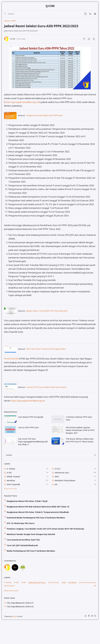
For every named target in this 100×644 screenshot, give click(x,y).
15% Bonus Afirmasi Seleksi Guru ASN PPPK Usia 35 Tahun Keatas (80, 449)
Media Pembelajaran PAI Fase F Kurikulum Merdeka (32, 567)
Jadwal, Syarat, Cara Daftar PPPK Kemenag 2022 (49, 316)
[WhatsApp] (83, 638)
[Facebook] (87, 638)
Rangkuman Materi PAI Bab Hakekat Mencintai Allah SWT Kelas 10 (39, 520)
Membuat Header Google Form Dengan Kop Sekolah (32, 549)
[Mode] (89, 15)
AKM (57, 487)
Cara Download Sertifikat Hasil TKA (24, 555)
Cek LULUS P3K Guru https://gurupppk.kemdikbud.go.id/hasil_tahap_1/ (33, 450)
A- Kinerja (12, 479)
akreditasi (12, 491)
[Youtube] (94, 638)
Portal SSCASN (12, 364)
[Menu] (94, 15)
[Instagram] (91, 638)
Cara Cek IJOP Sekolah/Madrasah (24, 561)
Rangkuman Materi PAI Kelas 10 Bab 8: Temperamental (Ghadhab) (39, 526)
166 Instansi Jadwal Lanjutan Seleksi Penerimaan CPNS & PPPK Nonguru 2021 (81, 438)
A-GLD (58, 479)
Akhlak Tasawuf (15, 487)
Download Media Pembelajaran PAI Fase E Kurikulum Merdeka (37, 531)
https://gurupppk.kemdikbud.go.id (28, 407)
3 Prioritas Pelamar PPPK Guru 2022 (79, 426)
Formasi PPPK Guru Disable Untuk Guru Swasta (48, 393)
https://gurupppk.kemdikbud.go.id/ (23, 106)
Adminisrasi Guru (63, 483)
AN (57, 496)
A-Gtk (10, 483)
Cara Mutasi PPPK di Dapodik (32, 424)
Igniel (15, 638)
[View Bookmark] (83, 15)
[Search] (6, 15)
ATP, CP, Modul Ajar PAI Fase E (22, 538)
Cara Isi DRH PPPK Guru (29, 435)
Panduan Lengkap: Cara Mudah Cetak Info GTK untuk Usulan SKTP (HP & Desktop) (47, 543)
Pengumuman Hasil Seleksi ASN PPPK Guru (46, 120)
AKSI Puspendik (15, 496)
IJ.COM (50, 7)
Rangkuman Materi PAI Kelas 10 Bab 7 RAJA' (28, 514)
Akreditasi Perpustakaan (66, 491)
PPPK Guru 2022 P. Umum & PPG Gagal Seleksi (48, 354)
